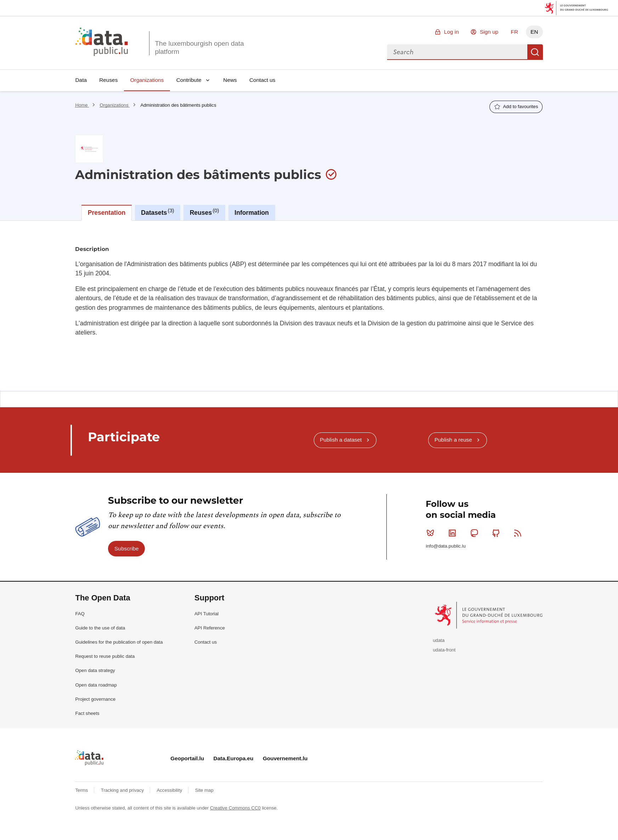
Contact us (262, 80)
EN (534, 32)
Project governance (95, 699)
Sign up (489, 32)
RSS (519, 533)
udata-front (444, 650)
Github (497, 533)
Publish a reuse (453, 440)
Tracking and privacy (123, 790)
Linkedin (454, 533)
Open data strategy (95, 670)
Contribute (189, 80)
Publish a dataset (341, 440)
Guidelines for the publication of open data (119, 642)
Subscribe (126, 548)
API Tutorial (206, 614)
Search (535, 52)
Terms (82, 790)
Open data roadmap (96, 685)
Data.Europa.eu (234, 758)
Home (82, 105)
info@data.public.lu (446, 546)
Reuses (108, 80)
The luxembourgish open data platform (199, 47)
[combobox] (457, 52)
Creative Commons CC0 (235, 808)
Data (81, 80)
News (230, 80)
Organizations (147, 80)
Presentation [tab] (107, 213)
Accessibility (170, 790)
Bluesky (432, 533)
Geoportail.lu (187, 758)
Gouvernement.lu (285, 758)
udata (439, 640)
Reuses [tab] (205, 212)
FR (514, 32)
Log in (452, 32)
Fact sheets (87, 713)
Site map (204, 790)
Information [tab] (252, 213)
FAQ (80, 614)
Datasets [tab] (157, 212)
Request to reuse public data (105, 656)
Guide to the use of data (100, 628)
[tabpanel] (309, 306)
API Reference (210, 628)
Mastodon (476, 533)
